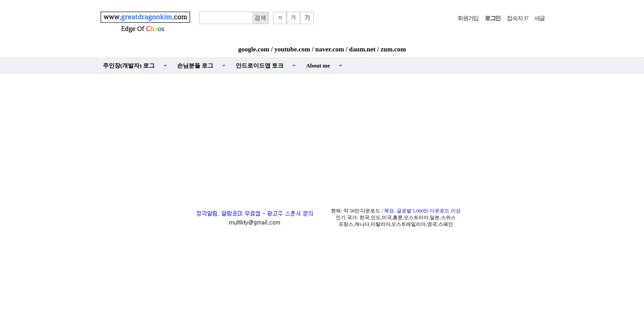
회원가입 (468, 18)
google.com (254, 49)
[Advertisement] (322, 139)
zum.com (393, 49)
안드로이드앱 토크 (260, 66)
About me (318, 66)
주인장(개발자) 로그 (129, 66)
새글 (540, 18)
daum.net (362, 49)
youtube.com (292, 49)
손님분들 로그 (195, 66)
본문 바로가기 (0, 0)
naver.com (330, 49)
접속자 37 (517, 18)
